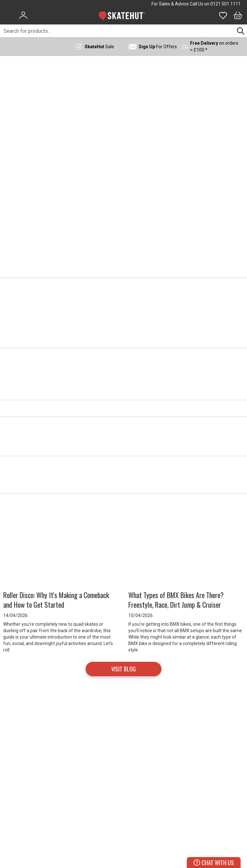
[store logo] (122, 15)
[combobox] (117, 31)
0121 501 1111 (225, 4)
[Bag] (238, 15)
